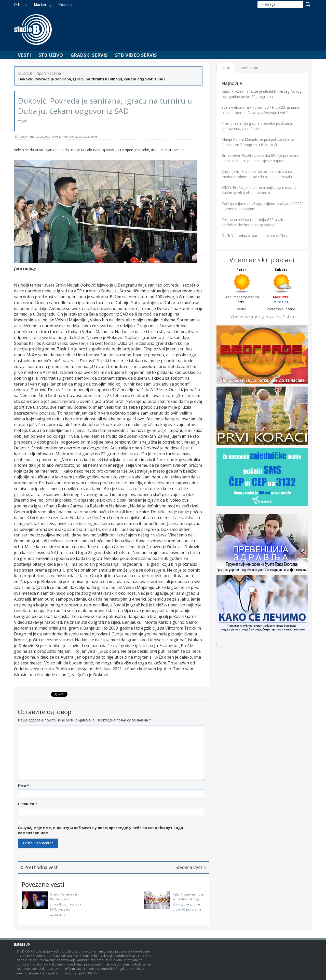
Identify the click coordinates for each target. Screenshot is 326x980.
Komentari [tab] (250, 68)
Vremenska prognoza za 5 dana (264, 316)
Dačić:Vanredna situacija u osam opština (255, 236)
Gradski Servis (89, 55)
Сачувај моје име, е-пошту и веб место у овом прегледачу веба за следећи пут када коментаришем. (100, 830)
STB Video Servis (136, 55)
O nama (21, 5)
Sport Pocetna (49, 73)
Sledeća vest (191, 867)
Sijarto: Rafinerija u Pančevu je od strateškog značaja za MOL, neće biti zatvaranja (66, 904)
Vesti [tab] (227, 68)
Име (23, 785)
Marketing (43, 5)
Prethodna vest (39, 867)
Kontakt (65, 5)
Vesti (24, 55)
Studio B (25, 73)
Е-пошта (28, 804)
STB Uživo (51, 55)
